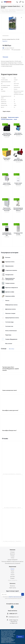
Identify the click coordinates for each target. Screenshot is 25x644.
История (12, 552)
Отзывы (12, 556)
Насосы (7, 300)
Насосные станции (10, 313)
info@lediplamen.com (14, 617)
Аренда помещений (13, 560)
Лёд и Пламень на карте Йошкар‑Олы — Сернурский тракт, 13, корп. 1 (13, 474)
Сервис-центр (13, 588)
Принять (20, 637)
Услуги (12, 573)
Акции (12, 571)
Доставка (13, 576)
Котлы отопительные (11, 331)
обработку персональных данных (16, 597)
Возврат (12, 578)
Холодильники (9, 275)
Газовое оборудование (11, 339)
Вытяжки (8, 257)
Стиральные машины (11, 270)
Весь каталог (9, 343)
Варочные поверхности (12, 288)
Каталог (13, 569)
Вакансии (12, 554)
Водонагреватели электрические (10, 279)
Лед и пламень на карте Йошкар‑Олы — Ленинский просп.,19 (13, 541)
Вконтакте (12, 607)
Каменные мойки (10, 296)
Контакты (13, 583)
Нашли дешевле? (17, 50)
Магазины (12, 586)
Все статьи (12, 349)
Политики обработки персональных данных (7, 638)
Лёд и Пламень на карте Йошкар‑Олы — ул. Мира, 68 (13, 508)
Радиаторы (8, 335)
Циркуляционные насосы (12, 318)
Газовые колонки (10, 283)
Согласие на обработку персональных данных (8, 641)
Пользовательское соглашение (13, 563)
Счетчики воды (9, 322)
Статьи (13, 558)
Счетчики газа (9, 326)
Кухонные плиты (10, 262)
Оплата (12, 575)
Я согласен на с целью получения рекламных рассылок (13, 598)
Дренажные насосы (11, 309)
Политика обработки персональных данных (12, 561)
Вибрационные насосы (11, 305)
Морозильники (9, 266)
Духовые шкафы (10, 292)
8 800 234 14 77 (13, 614)
